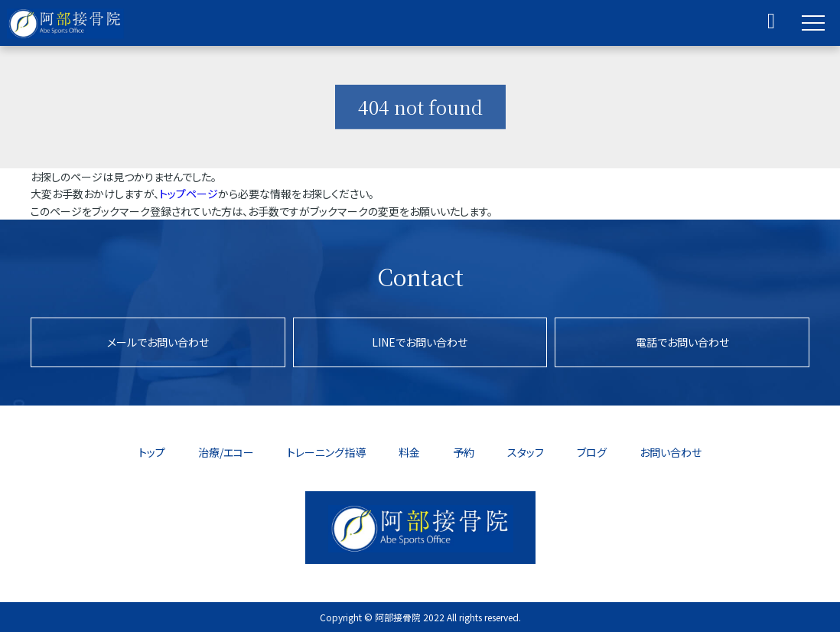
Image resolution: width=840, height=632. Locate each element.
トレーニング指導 (326, 452)
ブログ (592, 452)
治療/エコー (226, 452)
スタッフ (526, 452)
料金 (409, 452)
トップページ (189, 194)
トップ (152, 452)
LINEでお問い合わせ (420, 342)
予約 (464, 452)
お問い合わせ (671, 452)
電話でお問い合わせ (682, 342)
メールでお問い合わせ (158, 342)
